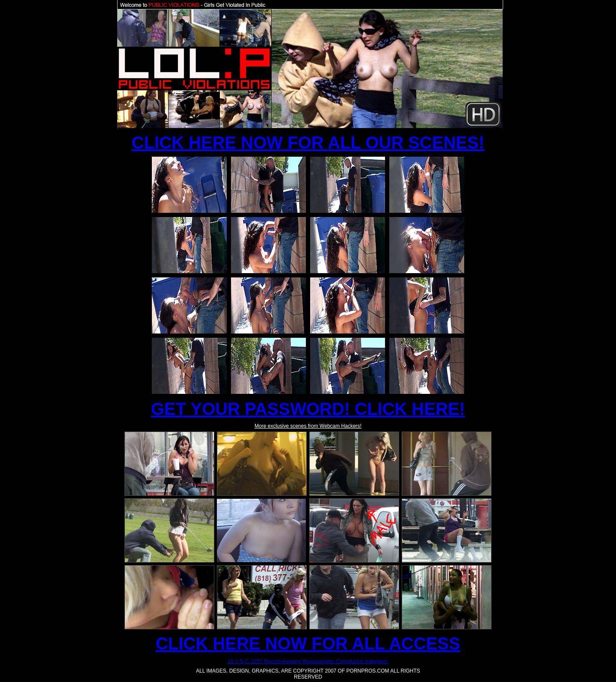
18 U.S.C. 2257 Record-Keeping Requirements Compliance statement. (308, 661)
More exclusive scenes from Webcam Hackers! (308, 426)
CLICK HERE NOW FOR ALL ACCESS (308, 643)
